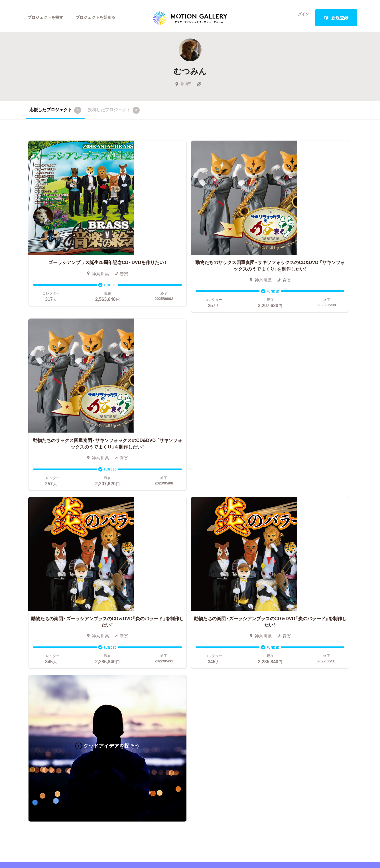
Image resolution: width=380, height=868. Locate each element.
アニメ (33, 595)
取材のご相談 (296, 604)
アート (68, 578)
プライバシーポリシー (304, 621)
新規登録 (336, 18)
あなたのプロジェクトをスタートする (190, 520)
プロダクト (73, 604)
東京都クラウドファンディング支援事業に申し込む (224, 638)
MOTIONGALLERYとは (305, 570)
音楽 (66, 587)
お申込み (188, 570)
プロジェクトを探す (47, 18)
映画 (31, 578)
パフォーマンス (77, 621)
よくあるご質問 (298, 587)
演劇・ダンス (38, 613)
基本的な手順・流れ (197, 587)
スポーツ (35, 630)
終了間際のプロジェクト (133, 595)
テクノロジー (39, 621)
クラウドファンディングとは (207, 578)
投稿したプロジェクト (114, 114)
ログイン (298, 18)
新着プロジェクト (129, 587)
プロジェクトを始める (100, 18)
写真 (31, 587)
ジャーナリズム (41, 638)
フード (68, 630)
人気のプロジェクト (131, 578)
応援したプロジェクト (55, 114)
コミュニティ (39, 604)
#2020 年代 (293, 578)
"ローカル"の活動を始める (204, 621)
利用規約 (291, 613)
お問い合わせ (296, 595)
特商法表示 (293, 630)
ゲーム (68, 595)
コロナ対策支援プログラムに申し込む (215, 647)
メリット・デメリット (200, 604)
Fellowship (189, 613)
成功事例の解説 (194, 595)
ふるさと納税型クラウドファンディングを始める (224, 630)
